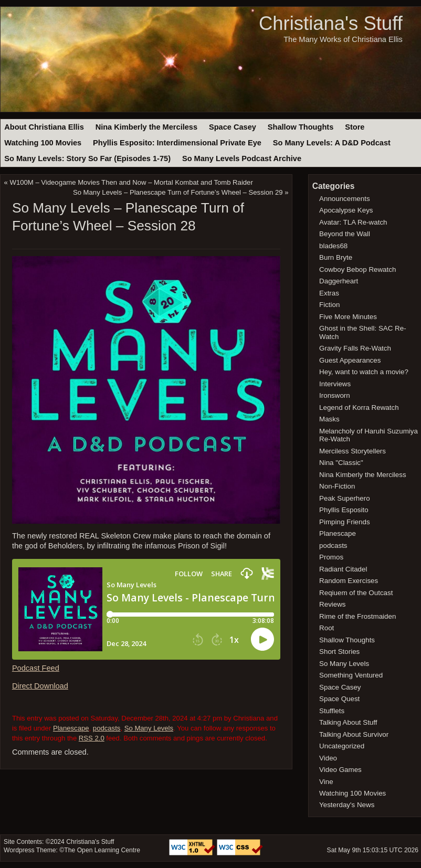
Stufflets (332, 711)
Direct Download (40, 686)
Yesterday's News (347, 805)
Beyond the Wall (345, 234)
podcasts (107, 728)
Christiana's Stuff (331, 23)
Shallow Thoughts (301, 127)
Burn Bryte (336, 257)
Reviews (332, 604)
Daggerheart (339, 281)
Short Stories (339, 652)
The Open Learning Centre (102, 850)
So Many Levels (149, 728)
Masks (329, 419)
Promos (331, 557)
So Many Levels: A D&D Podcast (332, 143)
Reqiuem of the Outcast (356, 593)
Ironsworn (335, 395)
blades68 (333, 246)
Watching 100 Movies (43, 143)
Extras (329, 293)
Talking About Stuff (348, 722)
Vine (326, 782)
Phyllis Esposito (344, 510)
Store (355, 127)
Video (328, 758)
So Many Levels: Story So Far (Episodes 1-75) (87, 158)
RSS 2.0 (92, 738)
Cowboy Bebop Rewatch (357, 269)
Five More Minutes (348, 317)
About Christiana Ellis (44, 127)
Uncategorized (342, 746)
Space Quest (339, 699)
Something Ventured (351, 675)
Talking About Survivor (354, 734)
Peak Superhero (345, 498)
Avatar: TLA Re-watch (353, 222)
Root (327, 628)
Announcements (345, 199)
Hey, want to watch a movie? (364, 372)
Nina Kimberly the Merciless (146, 127)
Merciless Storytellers (352, 451)
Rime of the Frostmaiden (357, 616)
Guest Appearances (350, 360)
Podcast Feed (36, 668)
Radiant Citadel (343, 569)
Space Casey (233, 127)
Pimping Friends (345, 522)
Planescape (71, 728)
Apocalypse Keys (346, 210)
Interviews (335, 384)
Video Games (340, 770)
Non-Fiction (337, 486)
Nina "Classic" (341, 463)
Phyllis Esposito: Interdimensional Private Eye (177, 143)
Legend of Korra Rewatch (359, 407)
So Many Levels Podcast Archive (242, 158)
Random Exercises (349, 581)
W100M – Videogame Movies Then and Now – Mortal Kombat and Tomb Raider (131, 182)
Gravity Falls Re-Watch (355, 348)
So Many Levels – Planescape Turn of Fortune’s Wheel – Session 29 (178, 192)
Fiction (329, 305)
